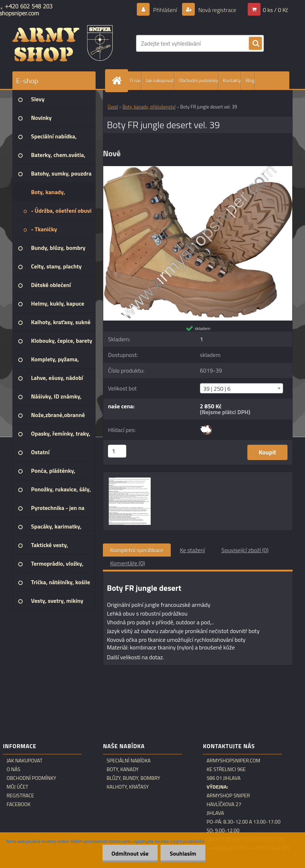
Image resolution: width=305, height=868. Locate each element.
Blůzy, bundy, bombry (133, 778)
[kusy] (117, 451)
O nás (136, 80)
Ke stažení (192, 550)
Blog (250, 80)
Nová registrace (217, 10)
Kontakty (232, 80)
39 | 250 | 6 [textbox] (217, 389)
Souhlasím (183, 853)
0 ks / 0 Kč (275, 10)
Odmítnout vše (130, 853)
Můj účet (17, 787)
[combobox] (242, 388)
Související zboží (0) (245, 550)
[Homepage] (118, 81)
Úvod (113, 107)
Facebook (19, 804)
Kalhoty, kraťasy (128, 787)
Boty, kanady (123, 769)
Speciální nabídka (129, 761)
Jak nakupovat (160, 80)
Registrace (20, 796)
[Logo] (63, 43)
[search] (255, 44)
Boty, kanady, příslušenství (149, 107)
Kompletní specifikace (137, 550)
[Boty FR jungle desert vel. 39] (198, 169)
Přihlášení (165, 10)
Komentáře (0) (128, 563)
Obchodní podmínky (198, 80)
